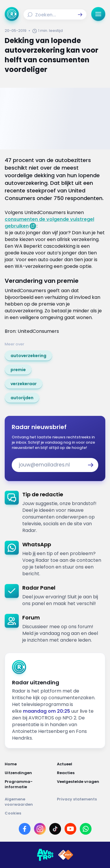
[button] (80, 15)
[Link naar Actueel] (81, 764)
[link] (28, 356)
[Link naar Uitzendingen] (29, 773)
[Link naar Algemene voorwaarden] (29, 802)
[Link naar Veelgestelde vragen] (81, 784)
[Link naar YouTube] (70, 829)
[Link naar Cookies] (55, 813)
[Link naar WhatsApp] (86, 829)
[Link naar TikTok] (55, 829)
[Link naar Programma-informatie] (29, 784)
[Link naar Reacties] (81, 773)
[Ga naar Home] (12, 14)
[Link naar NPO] (66, 855)
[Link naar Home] (29, 764)
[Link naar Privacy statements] (81, 802)
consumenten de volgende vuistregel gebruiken (49, 223)
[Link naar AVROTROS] (45, 855)
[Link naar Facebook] (25, 829)
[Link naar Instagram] (40, 829)
